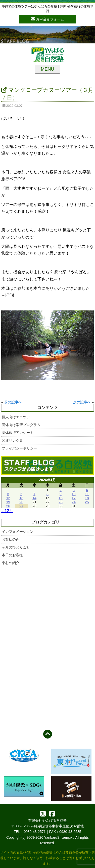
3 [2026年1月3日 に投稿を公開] (74, 490)
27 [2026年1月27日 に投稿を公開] (21, 506)
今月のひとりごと (16, 547)
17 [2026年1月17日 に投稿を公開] (74, 498)
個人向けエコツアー (18, 417)
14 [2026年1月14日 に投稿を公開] (34, 498)
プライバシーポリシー (19, 448)
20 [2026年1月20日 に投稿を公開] (21, 502)
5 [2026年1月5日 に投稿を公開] (8, 494)
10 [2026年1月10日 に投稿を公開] (74, 494)
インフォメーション (18, 532)
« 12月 (7, 511)
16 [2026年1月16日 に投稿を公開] (61, 498)
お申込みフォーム (47, 19)
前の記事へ (13, 402)
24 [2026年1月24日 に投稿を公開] (74, 502)
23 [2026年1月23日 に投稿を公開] (61, 502)
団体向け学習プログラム (21, 425)
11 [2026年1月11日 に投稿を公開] (87, 494)
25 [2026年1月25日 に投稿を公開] (87, 502)
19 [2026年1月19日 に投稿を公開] (8, 502)
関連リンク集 (12, 440)
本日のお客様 (12, 555)
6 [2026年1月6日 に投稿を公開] (21, 494)
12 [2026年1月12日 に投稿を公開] (8, 498)
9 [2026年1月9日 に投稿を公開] (61, 494)
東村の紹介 (11, 563)
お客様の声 (11, 539)
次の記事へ (82, 402)
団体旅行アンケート (18, 433)
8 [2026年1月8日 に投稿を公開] (47, 494)
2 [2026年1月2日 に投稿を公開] (61, 490)
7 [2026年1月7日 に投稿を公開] (34, 494)
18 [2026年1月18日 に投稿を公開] (87, 498)
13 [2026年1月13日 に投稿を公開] (21, 498)
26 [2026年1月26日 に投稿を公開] (8, 506)
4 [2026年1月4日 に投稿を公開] (87, 490)
